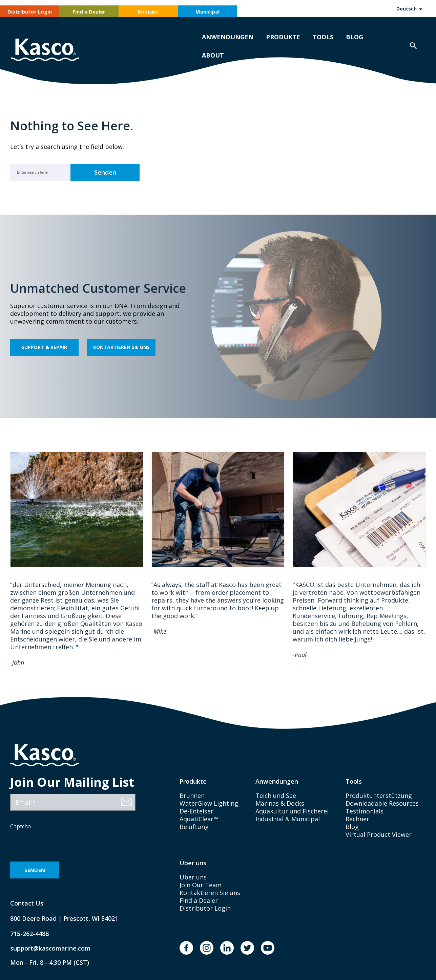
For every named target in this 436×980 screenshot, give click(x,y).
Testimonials (365, 811)
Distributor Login (30, 12)
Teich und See (276, 796)
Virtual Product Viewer (379, 834)
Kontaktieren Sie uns (121, 347)
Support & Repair (44, 347)
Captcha (20, 826)
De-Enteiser (196, 811)
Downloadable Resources (382, 803)
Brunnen (192, 796)
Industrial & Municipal (288, 819)
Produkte (283, 37)
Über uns (193, 877)
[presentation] (62, 846)
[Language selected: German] (409, 8)
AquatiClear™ (199, 819)
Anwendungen (228, 37)
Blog (355, 37)
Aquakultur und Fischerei (292, 811)
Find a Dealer (89, 12)
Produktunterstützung (379, 796)
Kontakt (148, 12)
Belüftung (194, 827)
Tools (323, 37)
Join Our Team (201, 885)
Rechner (357, 819)
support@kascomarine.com (45, 948)
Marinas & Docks (280, 803)
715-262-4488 (29, 934)
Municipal (207, 12)
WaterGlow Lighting (209, 803)
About (213, 55)
